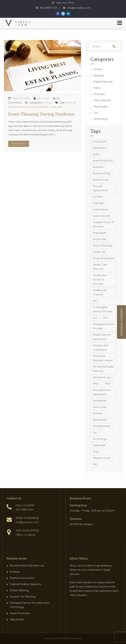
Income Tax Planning (23, 597)
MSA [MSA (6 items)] (96, 384)
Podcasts (99, 94)
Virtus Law (43, 98)
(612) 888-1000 (25, 510)
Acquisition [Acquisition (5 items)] (99, 141)
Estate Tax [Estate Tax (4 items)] (99, 252)
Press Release (102, 100)
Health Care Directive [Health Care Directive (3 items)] (100, 267)
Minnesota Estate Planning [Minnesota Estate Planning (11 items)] (103, 369)
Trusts (53, 107)
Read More (19, 144)
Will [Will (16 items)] (95, 464)
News (97, 88)
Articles (48, 103)
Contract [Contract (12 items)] (98, 197)
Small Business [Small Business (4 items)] (102, 426)
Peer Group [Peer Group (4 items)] (100, 407)
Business (99, 75)
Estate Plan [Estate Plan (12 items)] (100, 239)
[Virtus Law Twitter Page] (63, 14)
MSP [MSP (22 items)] (108, 384)
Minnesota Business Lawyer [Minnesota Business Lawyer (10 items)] (103, 358)
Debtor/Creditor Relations (25, 584)
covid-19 (71, 103)
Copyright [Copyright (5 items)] (99, 203)
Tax (96, 113)
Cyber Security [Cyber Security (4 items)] (101, 216)
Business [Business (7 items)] (98, 167)
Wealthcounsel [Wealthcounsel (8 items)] (102, 458)
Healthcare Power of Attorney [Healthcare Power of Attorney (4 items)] (100, 280)
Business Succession (22, 578)
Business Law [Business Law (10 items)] (101, 180)
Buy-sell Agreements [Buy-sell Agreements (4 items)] (100, 188)
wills (60, 107)
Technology (101, 119)
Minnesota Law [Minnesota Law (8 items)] (102, 377)
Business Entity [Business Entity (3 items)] (102, 173)
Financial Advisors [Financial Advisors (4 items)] (103, 258)
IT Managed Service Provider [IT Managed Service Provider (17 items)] (103, 309)
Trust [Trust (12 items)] (96, 452)
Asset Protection (20, 613)
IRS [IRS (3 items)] (95, 301)
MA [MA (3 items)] (106, 318)
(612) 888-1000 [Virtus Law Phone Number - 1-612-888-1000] (49, 8)
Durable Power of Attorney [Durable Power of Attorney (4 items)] (103, 224)
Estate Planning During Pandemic (42, 114)
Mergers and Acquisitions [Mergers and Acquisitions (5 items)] (100, 347)
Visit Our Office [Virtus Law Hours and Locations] (65, 3)
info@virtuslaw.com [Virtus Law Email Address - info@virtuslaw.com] (79, 8)
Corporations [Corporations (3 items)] (100, 209)
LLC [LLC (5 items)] (95, 318)
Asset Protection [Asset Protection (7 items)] (103, 161)
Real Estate (100, 106)
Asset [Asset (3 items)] (96, 154)
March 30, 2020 (21, 98)
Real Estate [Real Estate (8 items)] (100, 420)
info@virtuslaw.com (27, 522)
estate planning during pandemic (28, 107)
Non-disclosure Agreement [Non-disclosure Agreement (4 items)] (102, 392)
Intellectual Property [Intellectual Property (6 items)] (99, 292)
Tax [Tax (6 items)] (95, 432)
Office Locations (26, 535)
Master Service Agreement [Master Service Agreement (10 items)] (102, 337)
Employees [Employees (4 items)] (100, 233)
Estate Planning (103, 82)
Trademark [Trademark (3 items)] (99, 445)
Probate (15, 572)
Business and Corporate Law (27, 565)
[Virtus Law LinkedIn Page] (68, 14)
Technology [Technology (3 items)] (100, 439)
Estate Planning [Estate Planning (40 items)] (102, 246)
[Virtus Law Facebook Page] (58, 14)
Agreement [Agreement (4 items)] (100, 148)
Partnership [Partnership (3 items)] (100, 401)
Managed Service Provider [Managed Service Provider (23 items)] (103, 326)
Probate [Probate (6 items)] (98, 413)
